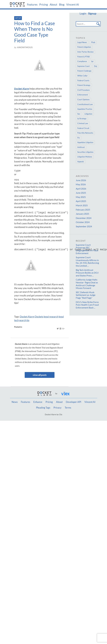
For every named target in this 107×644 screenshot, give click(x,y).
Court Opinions (83, 100)
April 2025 (81, 201)
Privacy (57, 408)
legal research (51, 317)
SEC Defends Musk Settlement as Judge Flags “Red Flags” (86, 295)
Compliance (82, 61)
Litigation (88, 114)
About (53, 5)
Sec (79, 114)
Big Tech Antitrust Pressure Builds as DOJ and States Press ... (87, 273)
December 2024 (84, 218)
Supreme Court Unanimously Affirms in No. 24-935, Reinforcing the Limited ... (87, 261)
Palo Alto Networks (85, 133)
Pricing (44, 5)
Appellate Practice (85, 109)
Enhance (38, 402)
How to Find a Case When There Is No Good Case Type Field (35, 32)
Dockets (39, 317)
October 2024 (83, 222)
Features (32, 5)
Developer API (74, 402)
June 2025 (81, 193)
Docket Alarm (27, 317)
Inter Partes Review (85, 52)
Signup (92, 13)
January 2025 (82, 214)
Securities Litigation (85, 152)
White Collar (82, 76)
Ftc (79, 138)
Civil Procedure (84, 90)
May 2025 (81, 197)
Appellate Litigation (85, 142)
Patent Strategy (84, 85)
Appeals (81, 162)
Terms (68, 408)
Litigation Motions (85, 157)
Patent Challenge (84, 71)
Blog (62, 5)
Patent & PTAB (83, 57)
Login (83, 13)
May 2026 (81, 184)
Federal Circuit (83, 128)
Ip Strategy (82, 119)
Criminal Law (83, 123)
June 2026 (81, 180)
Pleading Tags (43, 408)
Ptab (93, 42)
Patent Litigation (84, 47)
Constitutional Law (85, 104)
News (15, 402)
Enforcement (83, 95)
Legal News (82, 42)
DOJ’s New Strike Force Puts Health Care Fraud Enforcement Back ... (87, 305)
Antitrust (81, 147)
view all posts (40, 375)
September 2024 (84, 226)
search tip (24, 320)
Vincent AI (73, 5)
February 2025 (83, 210)
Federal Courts (83, 80)
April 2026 (81, 189)
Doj (96, 66)
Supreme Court (84, 66)
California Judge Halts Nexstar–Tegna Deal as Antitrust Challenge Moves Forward (87, 284)
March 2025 (82, 205)
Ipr (92, 61)
